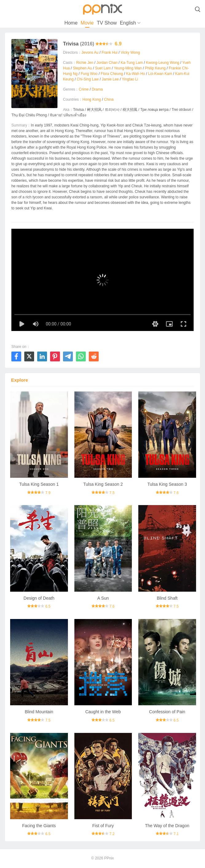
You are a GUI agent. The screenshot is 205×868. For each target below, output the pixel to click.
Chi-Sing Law (88, 79)
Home (71, 23)
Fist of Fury (103, 826)
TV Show (107, 23)
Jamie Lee (110, 79)
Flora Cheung (112, 74)
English (128, 23)
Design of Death (39, 598)
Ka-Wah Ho (136, 74)
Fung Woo (89, 74)
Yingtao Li (130, 79)
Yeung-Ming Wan (128, 68)
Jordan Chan (107, 63)
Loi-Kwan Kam (160, 74)
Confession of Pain (167, 712)
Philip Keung (155, 68)
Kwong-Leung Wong (163, 63)
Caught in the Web (103, 712)
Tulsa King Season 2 (103, 484)
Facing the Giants (39, 826)
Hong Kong (92, 99)
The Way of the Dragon (167, 826)
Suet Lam (103, 68)
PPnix (109, 858)
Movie (87, 23)
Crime (84, 89)
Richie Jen (85, 63)
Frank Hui (109, 53)
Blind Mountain (39, 712)
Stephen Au (82, 68)
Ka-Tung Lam (132, 63)
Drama (97, 89)
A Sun (103, 598)
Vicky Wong (130, 53)
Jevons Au (90, 53)
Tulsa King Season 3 (167, 484)
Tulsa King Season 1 (39, 484)
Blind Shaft (167, 598)
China (109, 99)
